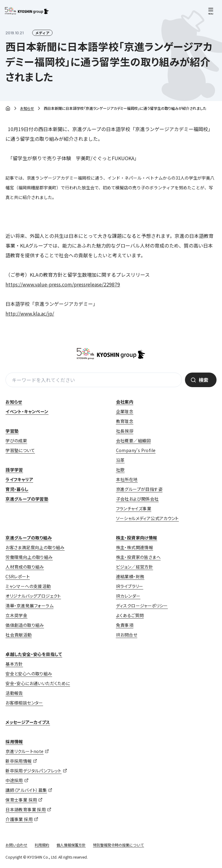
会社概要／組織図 (133, 441)
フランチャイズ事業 (134, 508)
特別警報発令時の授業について (118, 845)
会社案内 (125, 402)
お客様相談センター (24, 703)
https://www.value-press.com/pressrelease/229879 (63, 284)
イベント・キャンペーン (27, 411)
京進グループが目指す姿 (139, 489)
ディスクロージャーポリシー (142, 606)
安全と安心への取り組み (29, 674)
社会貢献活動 (19, 635)
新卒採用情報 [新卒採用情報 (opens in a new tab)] (19, 761)
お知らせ (27, 108)
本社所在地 (127, 479)
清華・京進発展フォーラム (29, 606)
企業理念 (125, 411)
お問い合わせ (16, 845)
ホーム (8, 109)
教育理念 (125, 421)
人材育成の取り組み (25, 567)
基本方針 (14, 664)
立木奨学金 (16, 615)
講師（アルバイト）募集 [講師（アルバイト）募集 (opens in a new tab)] (26, 790)
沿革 (120, 460)
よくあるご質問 (130, 615)
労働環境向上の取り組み (29, 557)
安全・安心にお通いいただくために (38, 683)
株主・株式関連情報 (135, 547)
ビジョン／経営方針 (135, 567)
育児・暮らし (17, 489)
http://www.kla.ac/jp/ (30, 313)
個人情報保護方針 (71, 845)
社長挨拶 (125, 431)
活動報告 (14, 693)
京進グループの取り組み (29, 538)
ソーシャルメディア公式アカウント (147, 518)
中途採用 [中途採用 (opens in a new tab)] (14, 780)
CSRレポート (18, 576)
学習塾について (20, 450)
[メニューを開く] (211, 11)
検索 (203, 380)
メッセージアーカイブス (28, 722)
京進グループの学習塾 (27, 499)
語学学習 (14, 470)
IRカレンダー (128, 596)
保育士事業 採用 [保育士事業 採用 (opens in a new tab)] (21, 800)
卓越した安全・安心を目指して (34, 654)
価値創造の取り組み (25, 625)
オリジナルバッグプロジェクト (33, 596)
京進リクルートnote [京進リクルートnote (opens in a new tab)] (24, 751)
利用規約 (42, 845)
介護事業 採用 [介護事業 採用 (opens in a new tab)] (19, 819)
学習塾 (12, 431)
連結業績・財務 (130, 576)
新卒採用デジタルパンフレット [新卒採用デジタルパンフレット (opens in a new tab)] (34, 771)
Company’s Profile (136, 450)
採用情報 (14, 741)
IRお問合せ (127, 635)
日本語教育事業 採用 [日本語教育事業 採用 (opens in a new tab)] (26, 809)
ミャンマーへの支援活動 (28, 586)
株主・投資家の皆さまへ (138, 557)
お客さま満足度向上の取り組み (35, 547)
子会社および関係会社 (137, 499)
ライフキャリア (19, 479)
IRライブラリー (130, 586)
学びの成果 (16, 441)
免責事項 (125, 625)
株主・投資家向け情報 (137, 538)
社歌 (120, 470)
